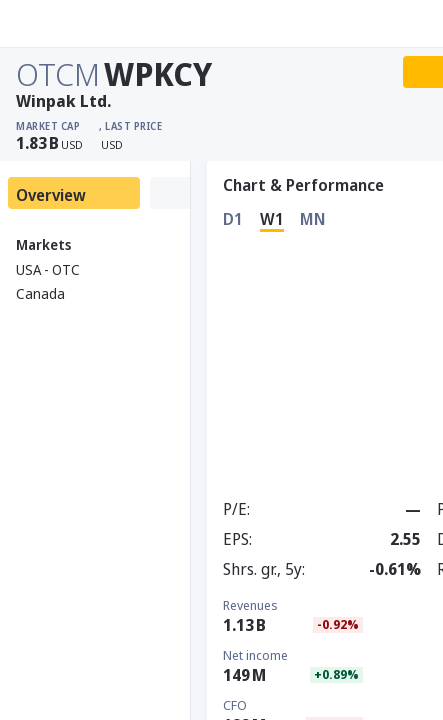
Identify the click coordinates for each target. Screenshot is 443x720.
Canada (40, 293)
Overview (51, 195)
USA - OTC (48, 269)
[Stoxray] (64, 24)
